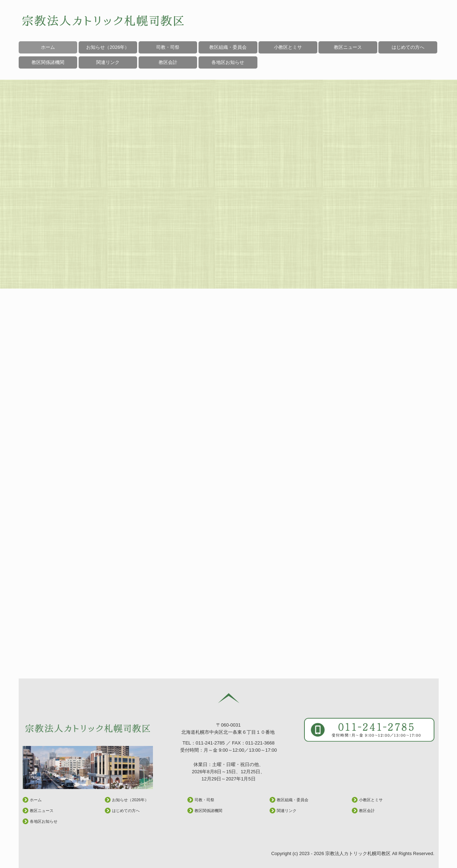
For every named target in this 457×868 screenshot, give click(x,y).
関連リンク (287, 811)
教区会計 (367, 811)
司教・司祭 (168, 47)
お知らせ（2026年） (108, 47)
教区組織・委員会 (228, 47)
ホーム (48, 47)
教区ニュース (348, 47)
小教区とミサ (288, 47)
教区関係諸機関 (208, 811)
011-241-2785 (210, 743)
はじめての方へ (408, 47)
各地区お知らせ (228, 62)
